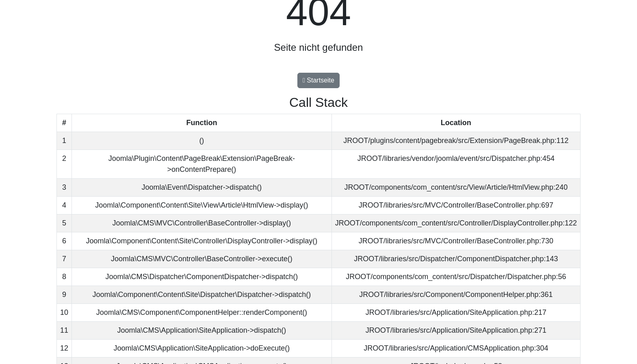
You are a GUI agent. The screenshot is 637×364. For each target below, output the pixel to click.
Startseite (318, 80)
